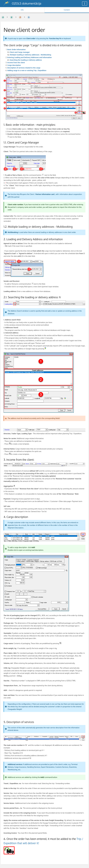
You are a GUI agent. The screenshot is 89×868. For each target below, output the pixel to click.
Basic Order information (16, 49)
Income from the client (16, 62)
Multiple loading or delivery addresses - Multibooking (30, 55)
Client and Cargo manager (20, 52)
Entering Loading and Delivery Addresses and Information (29, 57)
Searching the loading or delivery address (26, 60)
